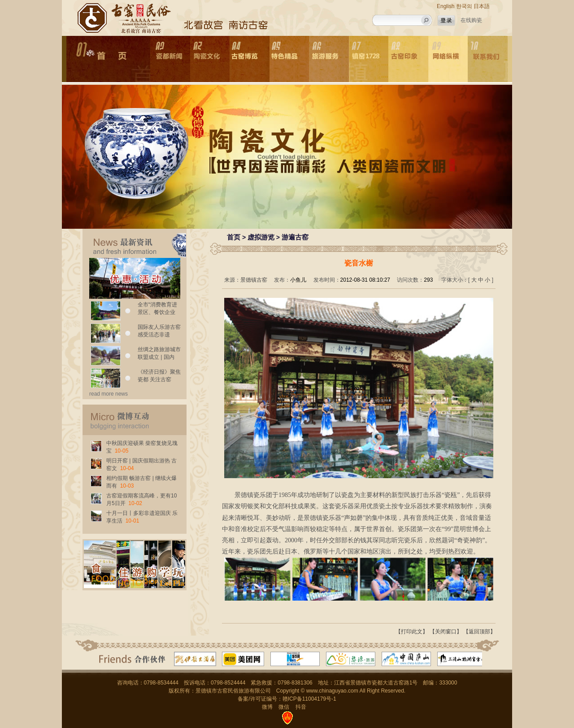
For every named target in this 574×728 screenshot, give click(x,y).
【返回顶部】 (479, 632)
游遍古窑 (295, 237)
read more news (109, 394)
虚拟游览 (261, 237)
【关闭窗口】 (446, 632)
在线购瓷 (471, 20)
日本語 (482, 6)
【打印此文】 (412, 632)
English (446, 6)
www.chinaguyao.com (332, 691)
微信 (284, 707)
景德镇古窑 (254, 280)
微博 (267, 707)
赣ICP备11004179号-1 (309, 699)
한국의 (464, 6)
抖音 (301, 707)
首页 (234, 237)
